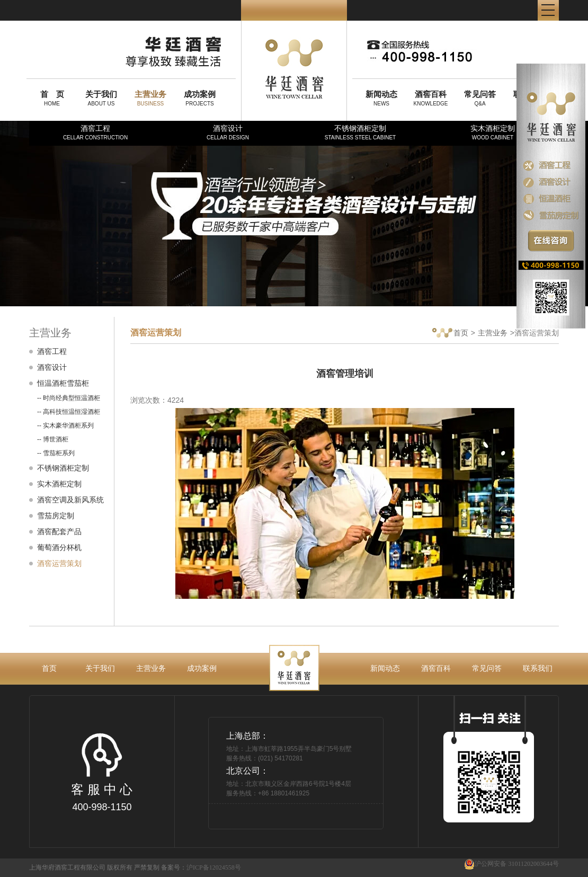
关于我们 (100, 668)
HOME (52, 98)
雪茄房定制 (56, 516)
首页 (450, 334)
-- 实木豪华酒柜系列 (65, 426)
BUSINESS (150, 98)
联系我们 (538, 668)
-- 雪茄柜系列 (56, 453)
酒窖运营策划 (59, 563)
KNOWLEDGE (431, 98)
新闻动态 (385, 668)
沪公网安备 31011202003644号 (511, 864)
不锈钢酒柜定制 (360, 132)
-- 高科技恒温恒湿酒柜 (69, 412)
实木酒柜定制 (493, 132)
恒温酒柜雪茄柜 (63, 383)
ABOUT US (101, 98)
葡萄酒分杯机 (59, 547)
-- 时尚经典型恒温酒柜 (69, 398)
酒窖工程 (95, 132)
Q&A (480, 98)
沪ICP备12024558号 (214, 867)
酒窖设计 (228, 132)
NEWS (381, 98)
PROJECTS (200, 98)
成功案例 (202, 668)
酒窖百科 (436, 668)
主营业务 (493, 333)
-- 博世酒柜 (53, 439)
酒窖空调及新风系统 (70, 500)
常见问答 (487, 668)
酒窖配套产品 (59, 531)
